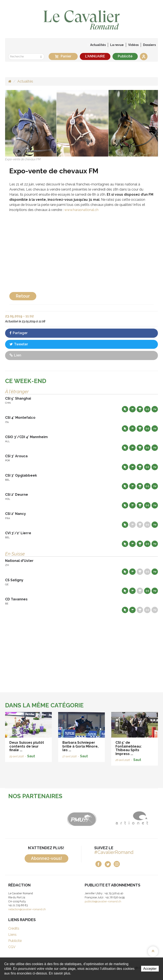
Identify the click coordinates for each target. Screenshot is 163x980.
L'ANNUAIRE (95, 56)
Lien (15, 355)
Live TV (155, 409)
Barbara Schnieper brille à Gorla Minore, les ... (80, 746)
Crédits (14, 928)
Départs (132, 409)
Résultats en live (147, 409)
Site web (125, 409)
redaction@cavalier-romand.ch (27, 909)
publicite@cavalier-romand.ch (103, 901)
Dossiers (149, 45)
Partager (19, 333)
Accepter (150, 969)
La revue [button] (117, 45)
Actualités (98, 45)
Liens (12, 935)
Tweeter (19, 344)
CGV (12, 947)
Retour (23, 296)
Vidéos (133, 45)
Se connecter (144, 57)
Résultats (140, 409)
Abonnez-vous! (46, 858)
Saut (31, 756)
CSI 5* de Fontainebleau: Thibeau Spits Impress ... (129, 748)
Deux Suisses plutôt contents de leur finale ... (27, 746)
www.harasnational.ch (81, 210)
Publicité (125, 56)
